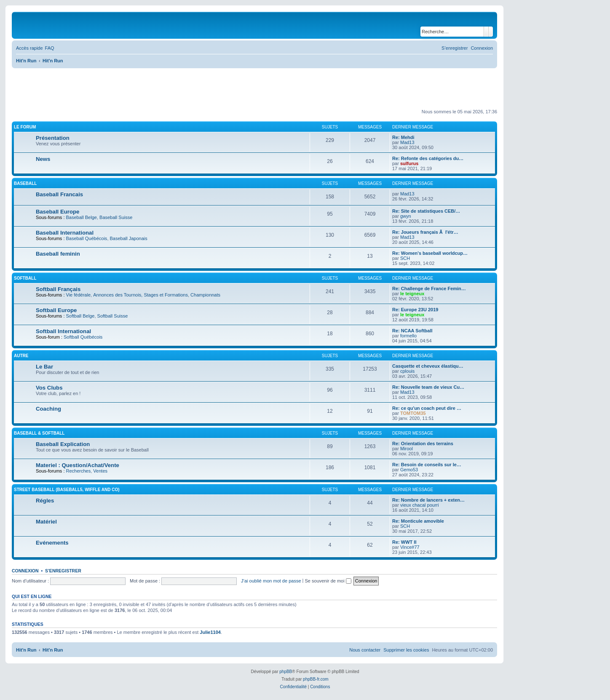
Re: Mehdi (403, 137)
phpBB (286, 672)
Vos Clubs (49, 388)
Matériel (46, 522)
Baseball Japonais (129, 238)
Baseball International (65, 233)
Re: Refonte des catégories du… (428, 158)
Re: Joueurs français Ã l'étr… (425, 232)
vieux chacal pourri (420, 505)
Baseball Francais (59, 194)
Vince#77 (410, 547)
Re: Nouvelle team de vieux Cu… (428, 387)
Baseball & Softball (39, 433)
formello (408, 336)
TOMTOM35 (413, 413)
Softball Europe (56, 310)
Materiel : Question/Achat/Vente (78, 465)
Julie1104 (210, 632)
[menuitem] (50, 48)
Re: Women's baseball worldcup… (430, 253)
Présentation (53, 138)
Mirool (407, 449)
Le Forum (25, 127)
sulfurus (409, 163)
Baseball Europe (58, 212)
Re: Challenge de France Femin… (429, 289)
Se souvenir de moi (328, 581)
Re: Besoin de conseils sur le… (427, 465)
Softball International (63, 331)
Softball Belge (80, 316)
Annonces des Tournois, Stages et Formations (140, 295)
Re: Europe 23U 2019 (415, 310)
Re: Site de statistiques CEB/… (426, 211)
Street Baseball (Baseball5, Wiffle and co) (67, 490)
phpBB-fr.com (316, 679)
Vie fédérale (79, 295)
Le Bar (44, 367)
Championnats (205, 295)
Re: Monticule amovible (418, 521)
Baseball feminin (58, 254)
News (43, 159)
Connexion (25, 571)
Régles (45, 501)
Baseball (25, 183)
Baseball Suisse (116, 217)
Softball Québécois (83, 337)
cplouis (407, 371)
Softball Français (58, 289)
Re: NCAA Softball (412, 331)
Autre (21, 356)
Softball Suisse (113, 316)
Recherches (79, 471)
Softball (25, 278)
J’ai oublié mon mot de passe (271, 581)
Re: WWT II (404, 542)
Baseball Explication (63, 444)
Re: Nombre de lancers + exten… (428, 500)
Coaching (48, 409)
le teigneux (412, 294)
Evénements (52, 543)
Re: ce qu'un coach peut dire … (427, 408)
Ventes (100, 471)
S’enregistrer (63, 571)
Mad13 (407, 142)
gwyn (406, 216)
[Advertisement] (165, 89)
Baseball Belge (82, 217)
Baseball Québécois (87, 238)
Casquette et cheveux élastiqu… (428, 366)
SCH (405, 258)
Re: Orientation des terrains (423, 444)
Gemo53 (409, 470)
